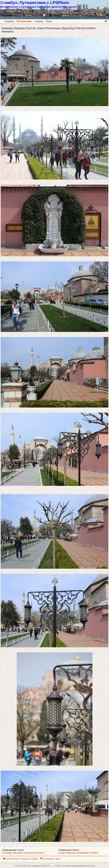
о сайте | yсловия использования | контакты (75, 866)
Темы (49, 21)
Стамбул (34, 859)
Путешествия (24, 21)
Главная (9, 21)
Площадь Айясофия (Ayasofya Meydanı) (23, 853)
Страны (39, 21)
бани (58, 859)
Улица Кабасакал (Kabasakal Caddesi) (78, 853)
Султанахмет (49, 859)
